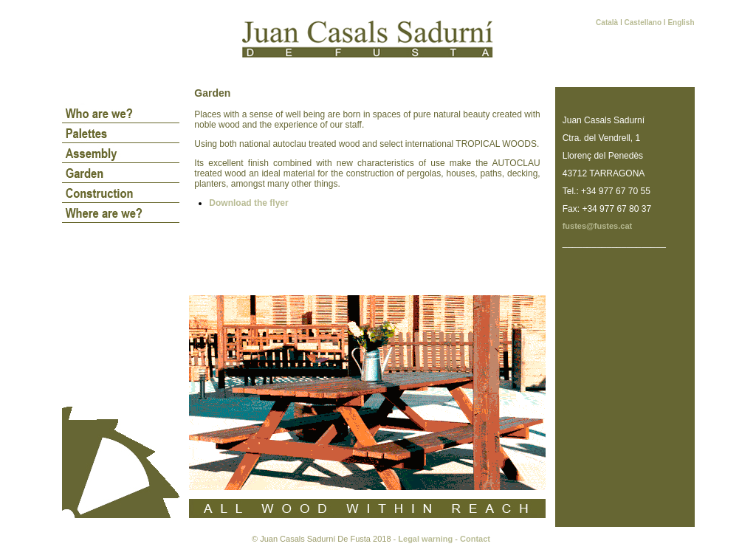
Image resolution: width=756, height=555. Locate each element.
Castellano (643, 23)
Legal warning (425, 539)
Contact (475, 539)
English (681, 23)
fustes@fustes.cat (597, 226)
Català (608, 23)
